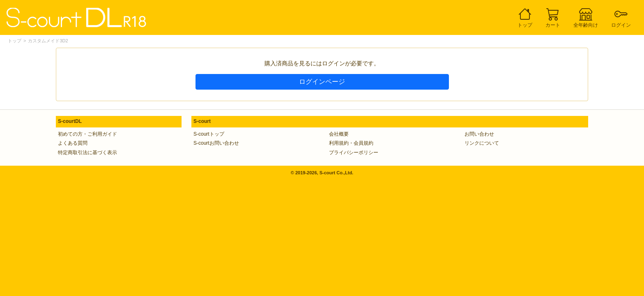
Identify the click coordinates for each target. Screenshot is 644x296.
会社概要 (339, 134)
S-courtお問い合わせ (216, 143)
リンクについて (482, 143)
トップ (15, 41)
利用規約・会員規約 (351, 143)
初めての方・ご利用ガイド (87, 134)
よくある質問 (73, 143)
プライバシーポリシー (354, 153)
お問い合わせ (479, 134)
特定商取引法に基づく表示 (87, 153)
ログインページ (322, 82)
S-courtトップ (209, 134)
